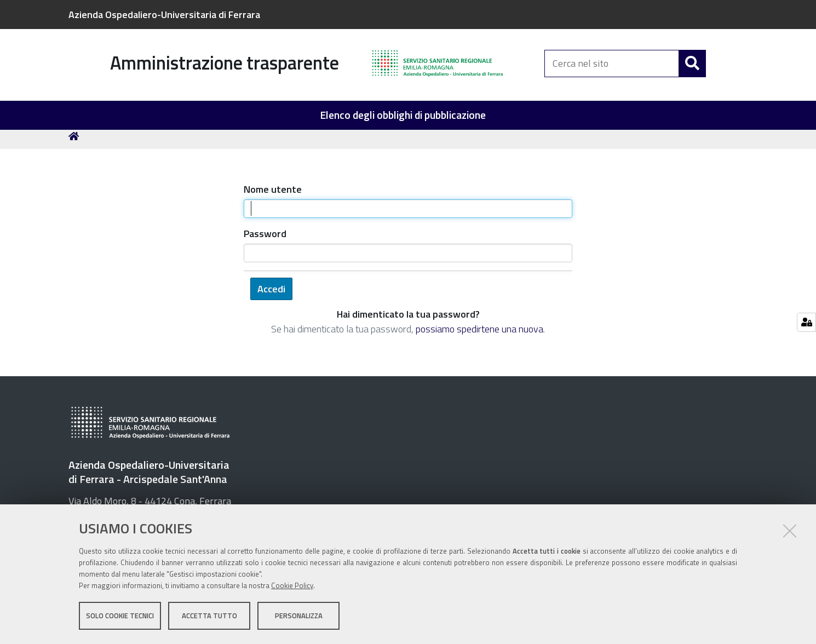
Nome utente (273, 194)
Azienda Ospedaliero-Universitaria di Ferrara (164, 15)
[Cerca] (692, 65)
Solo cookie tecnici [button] (120, 616)
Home (76, 140)
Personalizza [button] (299, 616)
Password (265, 238)
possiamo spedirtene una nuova (479, 333)
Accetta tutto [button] (209, 616)
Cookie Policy (292, 585)
